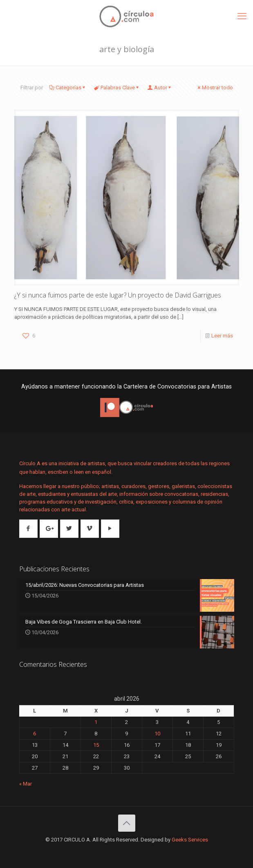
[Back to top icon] (127, 823)
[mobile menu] (242, 16)
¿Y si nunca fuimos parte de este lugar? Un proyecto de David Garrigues (118, 295)
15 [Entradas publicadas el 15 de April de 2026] (96, 745)
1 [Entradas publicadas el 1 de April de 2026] (96, 722)
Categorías (68, 88)
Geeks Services (190, 840)
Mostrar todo (215, 88)
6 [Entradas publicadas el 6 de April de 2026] (35, 734)
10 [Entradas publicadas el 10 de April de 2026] (157, 734)
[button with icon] (28, 529)
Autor (160, 88)
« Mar (26, 784)
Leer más (222, 336)
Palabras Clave (117, 88)
